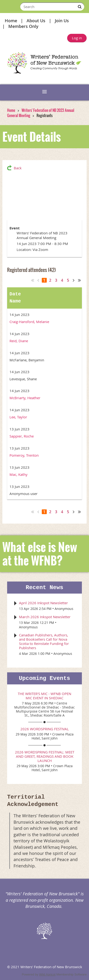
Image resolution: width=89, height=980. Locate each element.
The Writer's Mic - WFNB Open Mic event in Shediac (44, 696)
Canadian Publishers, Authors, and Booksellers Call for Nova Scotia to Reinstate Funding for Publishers (44, 641)
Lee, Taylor (18, 417)
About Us (36, 21)
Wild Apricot (47, 974)
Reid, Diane (19, 341)
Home (11, 21)
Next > (74, 280)
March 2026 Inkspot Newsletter (45, 617)
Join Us (62, 21)
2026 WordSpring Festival (45, 729)
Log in (77, 38)
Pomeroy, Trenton (24, 455)
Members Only (23, 26)
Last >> (80, 280)
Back (18, 168)
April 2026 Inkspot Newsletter (43, 603)
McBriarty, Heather (25, 398)
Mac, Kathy (19, 474)
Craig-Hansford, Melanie (29, 322)
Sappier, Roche (22, 436)
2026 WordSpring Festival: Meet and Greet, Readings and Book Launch (45, 756)
